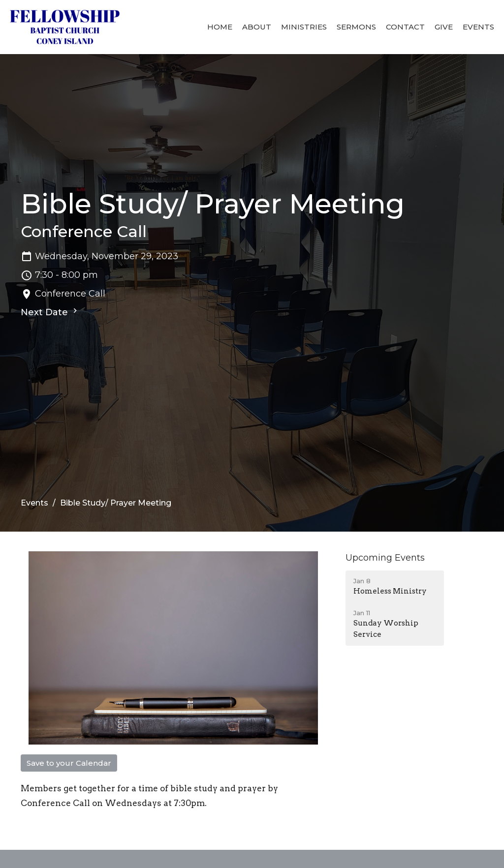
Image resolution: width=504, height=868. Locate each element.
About (257, 27)
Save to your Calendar (69, 763)
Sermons (356, 27)
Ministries (304, 27)
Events (478, 27)
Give (444, 27)
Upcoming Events (385, 558)
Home (220, 27)
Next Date (50, 312)
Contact (405, 27)
